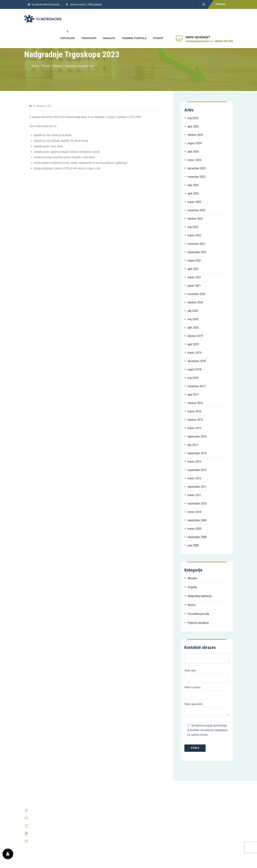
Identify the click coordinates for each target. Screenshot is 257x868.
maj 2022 (193, 227)
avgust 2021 (195, 261)
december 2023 (197, 168)
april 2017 (193, 395)
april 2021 (193, 269)
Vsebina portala (134, 38)
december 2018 (197, 361)
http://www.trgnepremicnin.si (46, 833)
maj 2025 (193, 118)
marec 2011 (194, 495)
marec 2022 (194, 235)
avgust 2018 (195, 369)
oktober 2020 (195, 302)
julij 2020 (193, 311)
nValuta (109, 38)
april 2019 (193, 344)
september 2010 (197, 504)
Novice (192, 605)
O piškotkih (137, 817)
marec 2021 (194, 277)
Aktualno (68, 38)
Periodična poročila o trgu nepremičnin (99, 830)
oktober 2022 (195, 219)
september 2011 (197, 487)
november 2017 (196, 386)
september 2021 (197, 252)
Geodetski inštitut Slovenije (46, 4)
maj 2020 (193, 319)
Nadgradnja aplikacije (200, 596)
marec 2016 (194, 411)
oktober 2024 (195, 135)
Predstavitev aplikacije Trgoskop (96, 810)
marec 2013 (194, 462)
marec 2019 (194, 353)
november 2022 (196, 210)
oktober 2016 (195, 403)
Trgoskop (89, 38)
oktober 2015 (195, 420)
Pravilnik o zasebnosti (143, 810)
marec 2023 (194, 202)
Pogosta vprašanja (198, 623)
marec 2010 (194, 512)
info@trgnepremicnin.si (43, 818)
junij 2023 (193, 185)
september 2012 (197, 470)
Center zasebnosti (142, 824)
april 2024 (193, 152)
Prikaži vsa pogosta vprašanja (201, 822)
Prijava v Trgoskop (88, 817)
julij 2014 (193, 445)
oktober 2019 (195, 336)
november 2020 (196, 294)
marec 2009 (194, 529)
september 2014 (197, 436)
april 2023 (193, 194)
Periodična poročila (198, 614)
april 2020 (193, 328)
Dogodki (192, 587)
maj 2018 (193, 378)
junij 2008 (193, 545)
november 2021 (196, 244)
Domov (34, 66)
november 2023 (196, 177)
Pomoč (158, 38)
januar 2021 (194, 286)
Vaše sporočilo (207, 709)
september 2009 (197, 520)
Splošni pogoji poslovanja (146, 803)
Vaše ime (207, 676)
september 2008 (197, 537)
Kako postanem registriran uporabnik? (206, 803)
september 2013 (197, 453)
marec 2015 (194, 428)
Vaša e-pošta (207, 692)
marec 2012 (194, 478)
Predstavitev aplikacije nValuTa (95, 824)
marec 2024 (194, 160)
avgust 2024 (195, 143)
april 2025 (193, 126)
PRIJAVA (221, 4)
